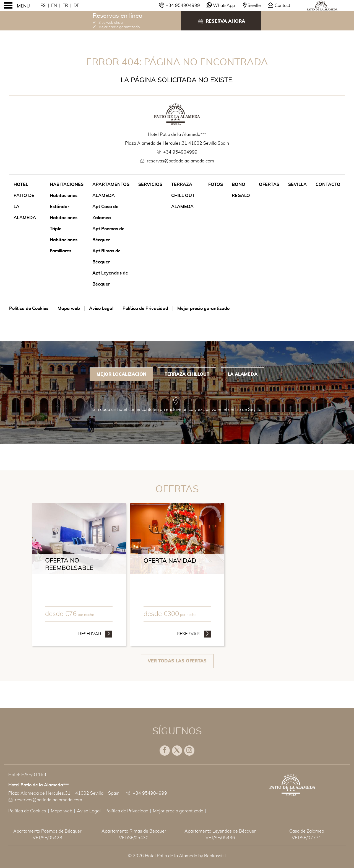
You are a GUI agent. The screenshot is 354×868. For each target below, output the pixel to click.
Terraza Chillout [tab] (187, 374)
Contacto (328, 185)
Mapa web (69, 309)
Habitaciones (67, 185)
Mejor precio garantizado (203, 309)
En (54, 6)
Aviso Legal (101, 309)
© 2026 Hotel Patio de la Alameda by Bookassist (177, 856)
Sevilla (297, 185)
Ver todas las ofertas (177, 661)
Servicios (150, 185)
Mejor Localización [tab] (121, 374)
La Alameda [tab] (243, 374)
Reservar (95, 633)
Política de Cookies (29, 309)
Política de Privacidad (145, 309)
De (76, 6)
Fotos (216, 185)
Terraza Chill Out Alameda (183, 196)
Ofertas (269, 185)
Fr (65, 6)
